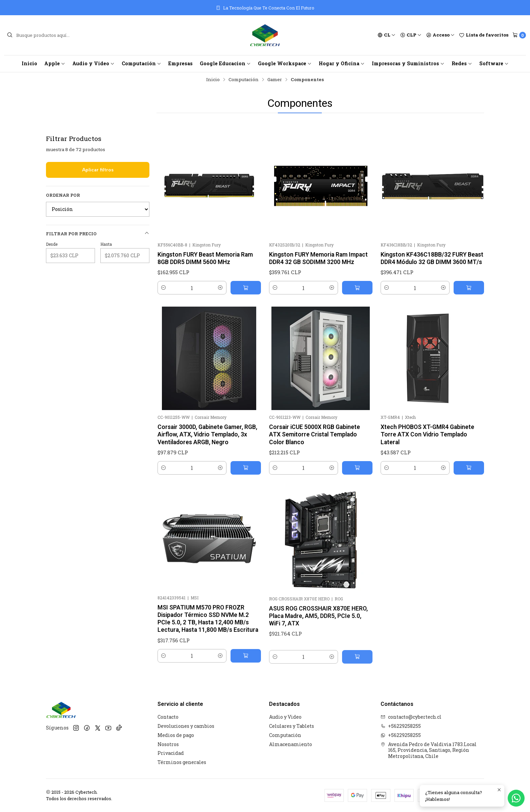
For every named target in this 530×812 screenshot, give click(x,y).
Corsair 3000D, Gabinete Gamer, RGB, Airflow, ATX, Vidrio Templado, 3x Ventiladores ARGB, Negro (207, 466)
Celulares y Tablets (292, 726)
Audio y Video (93, 63)
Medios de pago (176, 735)
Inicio (29, 63)
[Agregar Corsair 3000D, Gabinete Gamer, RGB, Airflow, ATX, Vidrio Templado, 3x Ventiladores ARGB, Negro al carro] (246, 499)
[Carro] (519, 35)
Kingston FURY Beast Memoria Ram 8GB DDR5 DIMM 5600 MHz (205, 258)
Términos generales (182, 762)
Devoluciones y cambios (186, 726)
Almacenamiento (291, 744)
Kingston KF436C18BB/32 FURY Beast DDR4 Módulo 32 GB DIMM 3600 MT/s (432, 258)
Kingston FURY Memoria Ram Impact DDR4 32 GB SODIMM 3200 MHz (318, 258)
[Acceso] (440, 35)
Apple (55, 63)
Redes (462, 63)
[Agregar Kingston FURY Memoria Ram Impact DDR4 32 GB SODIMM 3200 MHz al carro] (357, 288)
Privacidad (171, 753)
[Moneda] (411, 35)
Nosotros (168, 744)
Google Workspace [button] (285, 63)
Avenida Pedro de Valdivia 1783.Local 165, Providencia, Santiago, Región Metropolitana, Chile (429, 750)
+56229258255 (401, 726)
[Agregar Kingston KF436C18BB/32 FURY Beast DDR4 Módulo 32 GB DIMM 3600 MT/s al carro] (469, 288)
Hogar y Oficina (342, 63)
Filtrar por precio (98, 233)
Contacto (168, 717)
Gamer (275, 80)
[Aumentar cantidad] (220, 288)
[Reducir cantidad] (164, 288)
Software (494, 63)
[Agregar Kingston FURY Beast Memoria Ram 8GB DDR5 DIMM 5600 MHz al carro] (246, 288)
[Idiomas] (387, 35)
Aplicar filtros (98, 170)
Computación (141, 63)
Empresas (180, 63)
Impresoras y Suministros (408, 63)
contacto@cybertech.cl (411, 717)
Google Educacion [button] (225, 63)
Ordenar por (63, 195)
